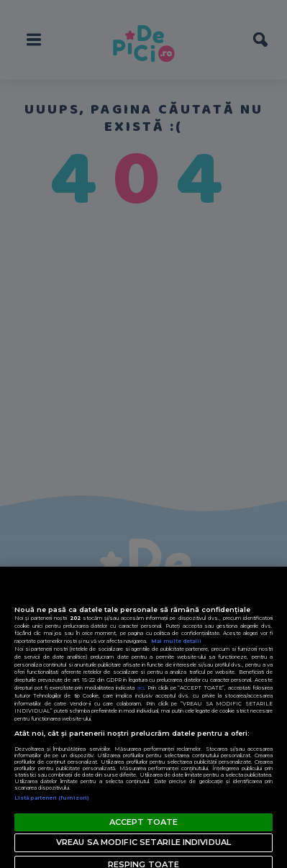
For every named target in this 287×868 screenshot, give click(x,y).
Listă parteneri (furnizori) (52, 798)
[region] (143, 717)
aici (140, 688)
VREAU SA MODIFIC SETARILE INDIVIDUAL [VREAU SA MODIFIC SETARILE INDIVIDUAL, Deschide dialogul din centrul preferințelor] (143, 842)
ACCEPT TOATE (143, 822)
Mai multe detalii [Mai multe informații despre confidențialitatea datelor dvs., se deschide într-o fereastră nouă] (176, 641)
